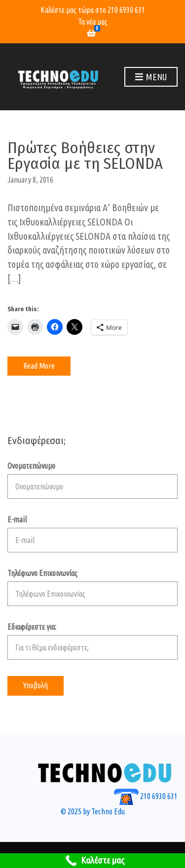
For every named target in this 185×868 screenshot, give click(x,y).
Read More (39, 366)
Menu (151, 77)
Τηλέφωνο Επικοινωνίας (92, 587)
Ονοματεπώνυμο (92, 480)
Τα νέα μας (93, 22)
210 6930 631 (126, 10)
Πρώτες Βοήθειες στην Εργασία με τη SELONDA (85, 156)
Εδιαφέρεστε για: (92, 641)
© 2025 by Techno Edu (93, 811)
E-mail (92, 534)
